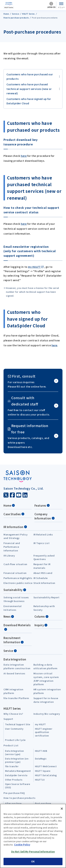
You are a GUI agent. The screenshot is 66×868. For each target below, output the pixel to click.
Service (10, 651)
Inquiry (41, 625)
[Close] (62, 809)
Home (9, 505)
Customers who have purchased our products (30, 76)
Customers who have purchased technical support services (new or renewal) (29, 89)
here (24, 156)
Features (42, 505)
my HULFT (34, 267)
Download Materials (17, 627)
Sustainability (15, 590)
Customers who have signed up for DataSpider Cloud (29, 101)
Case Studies (14, 514)
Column (41, 616)
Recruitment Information (14, 640)
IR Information (15, 527)
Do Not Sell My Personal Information (33, 852)
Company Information (45, 516)
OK (33, 861)
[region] (33, 836)
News (9, 616)
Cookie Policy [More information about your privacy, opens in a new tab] (22, 845)
